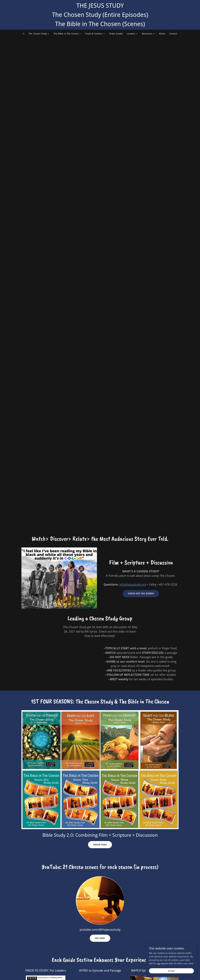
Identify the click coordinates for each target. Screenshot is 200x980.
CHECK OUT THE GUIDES (141, 594)
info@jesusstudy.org (133, 585)
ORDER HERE (100, 845)
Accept (171, 971)
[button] (39, 34)
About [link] (162, 34)
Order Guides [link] (116, 34)
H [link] (24, 34)
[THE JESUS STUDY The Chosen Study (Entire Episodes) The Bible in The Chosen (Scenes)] (100, 15)
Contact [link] (173, 34)
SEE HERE (100, 938)
